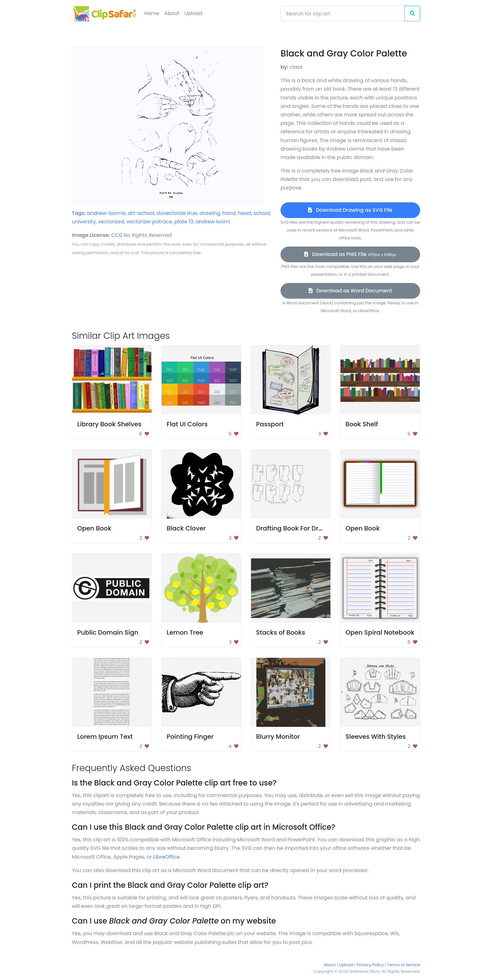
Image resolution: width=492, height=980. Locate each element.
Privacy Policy (370, 965)
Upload (193, 13)
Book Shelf (362, 424)
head (244, 213)
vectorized (111, 222)
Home (152, 13)
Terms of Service (404, 965)
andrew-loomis (106, 213)
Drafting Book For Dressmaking (305, 528)
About (172, 13)
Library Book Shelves (109, 424)
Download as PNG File (350, 254)
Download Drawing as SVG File (350, 210)
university (84, 222)
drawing (210, 213)
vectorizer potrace (149, 222)
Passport (270, 424)
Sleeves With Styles (376, 737)
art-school (141, 213)
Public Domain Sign (108, 632)
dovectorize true (177, 213)
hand (229, 213)
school (262, 213)
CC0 (117, 235)
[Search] (343, 13)
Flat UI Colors (187, 424)
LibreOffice (166, 857)
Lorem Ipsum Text (105, 737)
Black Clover (186, 528)
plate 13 (184, 222)
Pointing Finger (190, 737)
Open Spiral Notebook (380, 632)
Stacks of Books (281, 632)
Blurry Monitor (278, 737)
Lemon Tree (185, 632)
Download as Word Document (350, 291)
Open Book (94, 528)
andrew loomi (213, 222)
